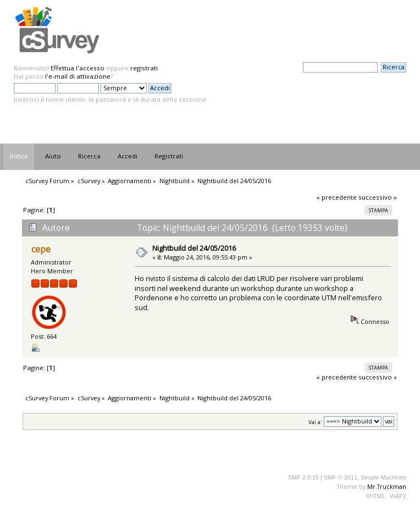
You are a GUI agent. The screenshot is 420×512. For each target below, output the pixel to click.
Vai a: (315, 422)
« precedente (336, 197)
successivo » (378, 197)
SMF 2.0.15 (303, 477)
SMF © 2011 (341, 477)
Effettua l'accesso (78, 68)
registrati (144, 68)
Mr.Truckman (387, 486)
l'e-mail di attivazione (78, 76)
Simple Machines (383, 477)
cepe (41, 249)
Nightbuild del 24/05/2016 (194, 248)
